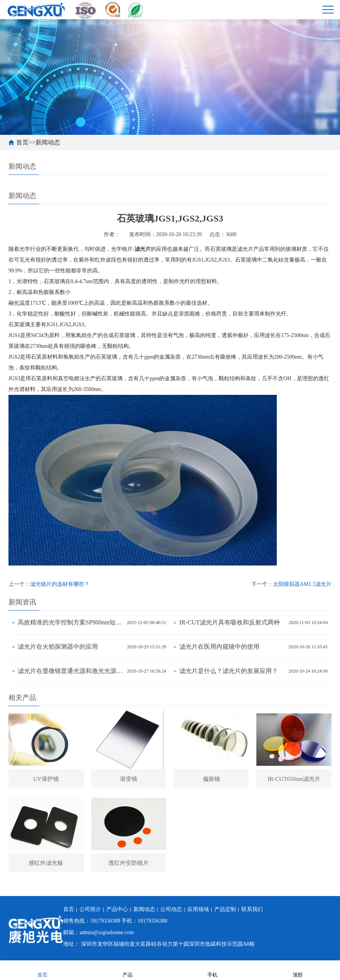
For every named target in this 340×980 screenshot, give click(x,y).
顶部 (298, 970)
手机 (212, 970)
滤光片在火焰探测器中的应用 (58, 647)
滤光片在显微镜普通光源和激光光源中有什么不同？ (70, 671)
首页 (22, 142)
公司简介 (90, 909)
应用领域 (198, 909)
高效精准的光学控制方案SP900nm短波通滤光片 (70, 622)
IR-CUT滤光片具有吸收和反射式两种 (230, 622)
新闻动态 (48, 142)
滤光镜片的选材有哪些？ (60, 584)
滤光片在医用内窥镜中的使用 (219, 647)
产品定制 (225, 909)
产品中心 (117, 909)
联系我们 (252, 909)
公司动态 (171, 909)
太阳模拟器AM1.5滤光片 (302, 584)
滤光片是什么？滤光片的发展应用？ (229, 671)
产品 (128, 970)
